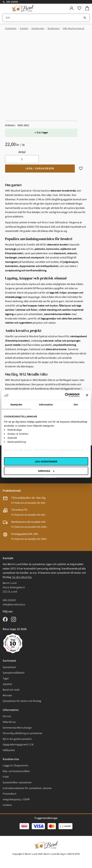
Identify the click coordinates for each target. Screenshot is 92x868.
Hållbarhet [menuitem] (9, 750)
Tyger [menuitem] (6, 678)
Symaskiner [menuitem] (9, 667)
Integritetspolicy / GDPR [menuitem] (16, 799)
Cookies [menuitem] (7, 805)
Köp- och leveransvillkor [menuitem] (16, 771)
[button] (79, 8)
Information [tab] (46, 404)
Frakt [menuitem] (6, 777)
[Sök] (85, 18)
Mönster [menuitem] (7, 695)
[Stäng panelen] (87, 395)
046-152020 (12, 2)
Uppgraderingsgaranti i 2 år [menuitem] (18, 745)
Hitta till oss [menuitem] (9, 722)
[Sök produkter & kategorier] (46, 18)
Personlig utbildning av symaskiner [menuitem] (23, 733)
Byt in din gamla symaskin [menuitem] (17, 739)
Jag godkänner (46, 461)
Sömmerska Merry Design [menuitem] (17, 728)
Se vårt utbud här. (22, 577)
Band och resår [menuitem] (11, 690)
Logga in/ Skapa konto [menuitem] (15, 766)
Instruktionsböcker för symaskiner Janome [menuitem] (27, 788)
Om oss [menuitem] (7, 716)
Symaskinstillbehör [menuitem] (14, 673)
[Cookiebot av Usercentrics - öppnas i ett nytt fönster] (65, 395)
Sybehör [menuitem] (8, 684)
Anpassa (46, 471)
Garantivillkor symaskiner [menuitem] (17, 782)
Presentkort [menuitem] (9, 794)
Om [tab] (76, 404)
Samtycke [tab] (16, 404)
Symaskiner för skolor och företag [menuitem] (22, 701)
